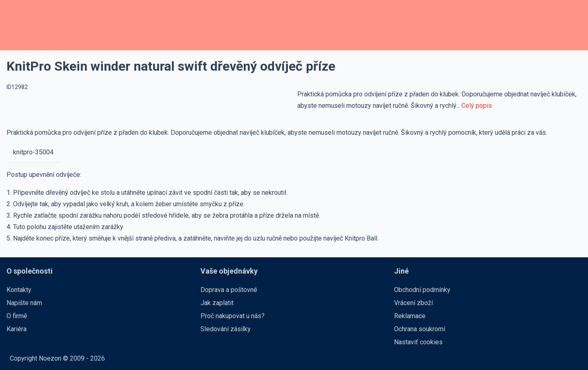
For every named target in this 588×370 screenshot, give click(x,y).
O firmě (17, 316)
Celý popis (477, 106)
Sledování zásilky (226, 329)
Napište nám (24, 303)
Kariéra (17, 329)
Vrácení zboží (413, 303)
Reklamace (410, 316)
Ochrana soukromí (420, 329)
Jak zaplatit (217, 303)
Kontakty (19, 290)
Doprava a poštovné (229, 290)
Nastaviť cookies (418, 342)
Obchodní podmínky (422, 290)
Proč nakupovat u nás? (233, 316)
